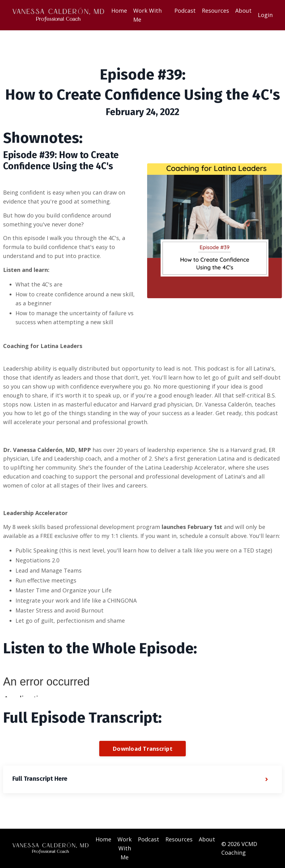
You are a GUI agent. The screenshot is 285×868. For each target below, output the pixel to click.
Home (119, 11)
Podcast (185, 11)
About (243, 11)
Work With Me (147, 15)
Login (265, 15)
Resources (215, 11)
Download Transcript (142, 749)
